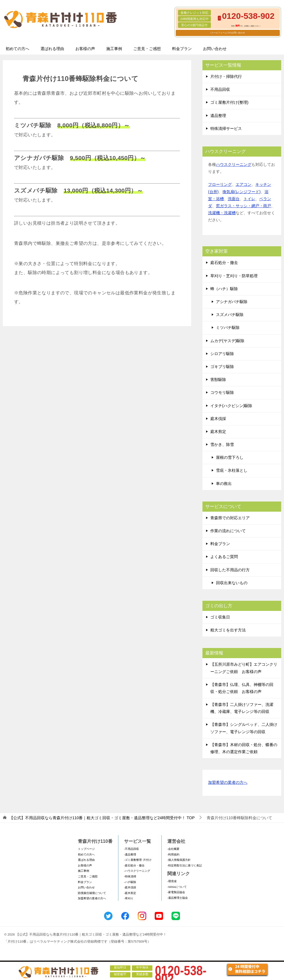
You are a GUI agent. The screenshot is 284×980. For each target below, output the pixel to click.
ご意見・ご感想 (147, 49)
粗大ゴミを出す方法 (228, 630)
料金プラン (182, 49)
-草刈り (129, 898)
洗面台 (234, 199)
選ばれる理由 (52, 49)
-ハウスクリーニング (137, 871)
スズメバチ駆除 (230, 315)
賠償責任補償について (92, 893)
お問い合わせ (215, 49)
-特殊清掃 (130, 876)
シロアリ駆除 (222, 354)
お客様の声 (85, 49)
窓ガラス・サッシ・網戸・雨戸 (244, 206)
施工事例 (114, 49)
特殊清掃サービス (226, 128)
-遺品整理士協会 (178, 898)
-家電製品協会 (176, 892)
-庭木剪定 (130, 893)
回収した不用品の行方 (230, 570)
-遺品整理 (130, 854)
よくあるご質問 (224, 557)
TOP (102, 818)
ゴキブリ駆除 (222, 367)
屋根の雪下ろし (230, 457)
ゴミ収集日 (220, 617)
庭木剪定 (218, 432)
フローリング (220, 184)
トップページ (86, 849)
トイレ (249, 199)
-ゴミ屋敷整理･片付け (138, 860)
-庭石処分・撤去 (134, 865)
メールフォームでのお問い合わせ (228, 33)
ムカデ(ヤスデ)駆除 (227, 341)
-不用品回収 (131, 849)
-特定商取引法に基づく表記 (185, 865)
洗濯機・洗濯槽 (222, 213)
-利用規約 (173, 854)
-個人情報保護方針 (179, 860)
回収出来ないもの (232, 583)
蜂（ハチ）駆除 (224, 289)
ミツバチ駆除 (228, 328)
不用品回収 (220, 89)
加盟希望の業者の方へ (228, 783)
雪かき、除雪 (222, 444)
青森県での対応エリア (230, 518)
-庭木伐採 (130, 887)
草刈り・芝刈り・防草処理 (234, 276)
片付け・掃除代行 (226, 76)
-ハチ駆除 (130, 882)
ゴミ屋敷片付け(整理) (229, 102)
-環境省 (172, 881)
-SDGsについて (177, 887)
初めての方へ (17, 49)
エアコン (244, 184)
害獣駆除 (218, 380)
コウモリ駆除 (222, 392)
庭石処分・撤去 (224, 263)
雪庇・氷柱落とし (232, 470)
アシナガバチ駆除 (232, 302)
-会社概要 (173, 849)
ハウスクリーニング (234, 164)
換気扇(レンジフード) (241, 192)
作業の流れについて (228, 531)
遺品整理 (218, 116)
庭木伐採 (218, 419)
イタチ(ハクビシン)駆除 (231, 406)
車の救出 (224, 484)
